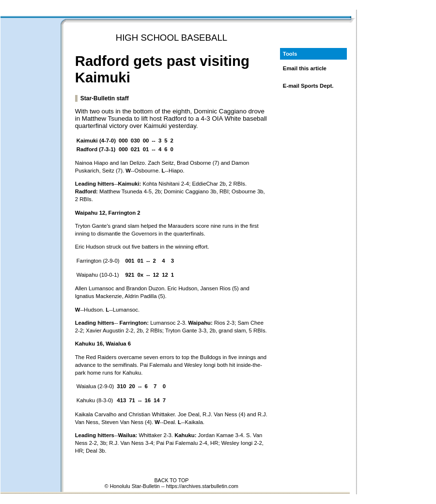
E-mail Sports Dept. (308, 86)
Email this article (305, 68)
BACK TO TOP (171, 480)
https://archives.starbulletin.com (202, 486)
